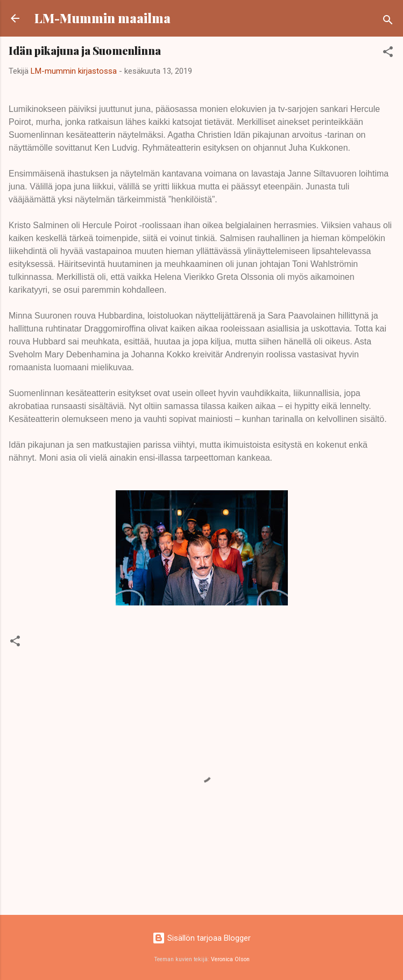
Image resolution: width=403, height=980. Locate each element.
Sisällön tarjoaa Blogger (201, 938)
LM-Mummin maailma (102, 18)
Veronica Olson (230, 959)
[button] (388, 54)
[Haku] (388, 22)
